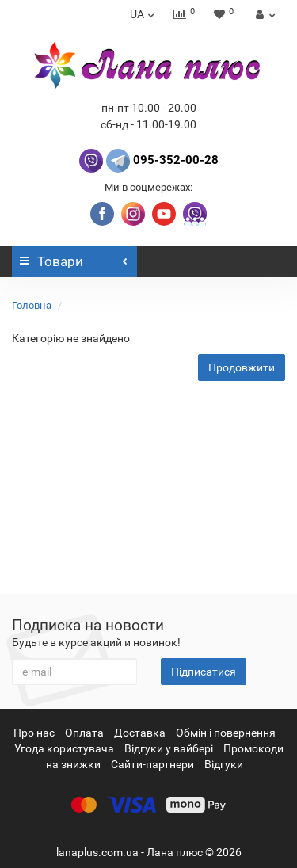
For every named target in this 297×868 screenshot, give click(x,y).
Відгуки (224, 764)
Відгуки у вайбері (169, 748)
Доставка (140, 733)
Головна (32, 305)
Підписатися (204, 672)
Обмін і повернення (226, 733)
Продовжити (242, 367)
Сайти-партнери (152, 764)
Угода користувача (64, 748)
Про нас (34, 733)
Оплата (84, 733)
